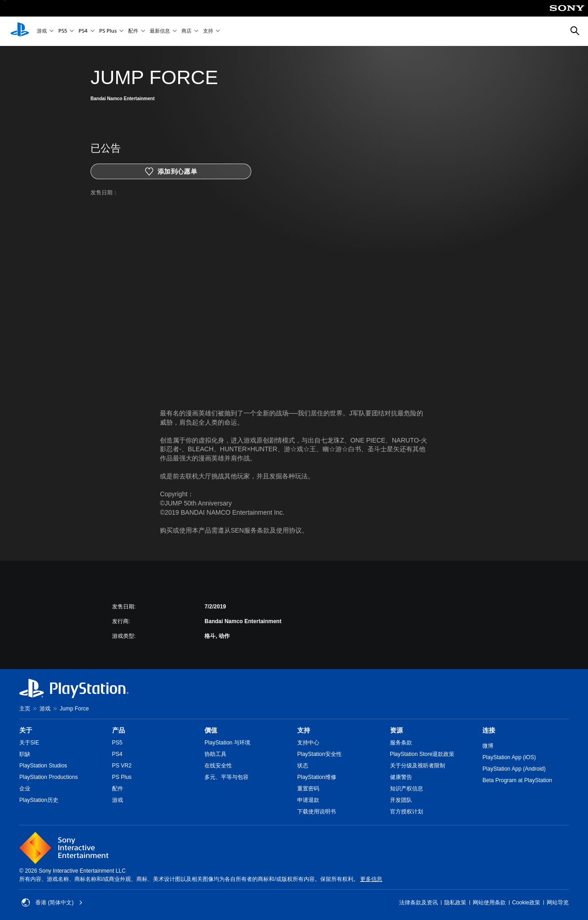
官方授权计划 (407, 812)
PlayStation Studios (43, 766)
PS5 (63, 31)
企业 (25, 789)
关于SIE (29, 743)
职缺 (25, 754)
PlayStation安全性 (319, 754)
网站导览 (558, 903)
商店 (187, 31)
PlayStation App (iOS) (509, 757)
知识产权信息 (407, 789)
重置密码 (308, 789)
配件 (133, 31)
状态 (303, 766)
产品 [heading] (119, 730)
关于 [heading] (26, 730)
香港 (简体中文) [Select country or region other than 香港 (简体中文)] (52, 903)
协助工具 (215, 754)
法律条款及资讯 (418, 903)
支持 (208, 31)
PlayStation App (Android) (514, 769)
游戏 (42, 31)
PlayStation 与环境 (227, 743)
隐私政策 (455, 903)
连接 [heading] (489, 730)
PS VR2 (122, 766)
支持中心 (308, 743)
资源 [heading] (396, 730)
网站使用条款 (489, 903)
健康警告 (401, 777)
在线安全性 (218, 766)
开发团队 (401, 800)
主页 (25, 709)
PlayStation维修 (317, 777)
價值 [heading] (211, 730)
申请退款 (308, 800)
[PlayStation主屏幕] (20, 31)
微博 (488, 746)
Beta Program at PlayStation (517, 780)
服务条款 (401, 743)
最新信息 (160, 31)
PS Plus (108, 31)
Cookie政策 (526, 903)
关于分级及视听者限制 (418, 766)
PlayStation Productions (48, 777)
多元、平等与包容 (226, 777)
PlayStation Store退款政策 (422, 754)
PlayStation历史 (39, 800)
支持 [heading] (304, 730)
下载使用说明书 (317, 812)
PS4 (83, 31)
